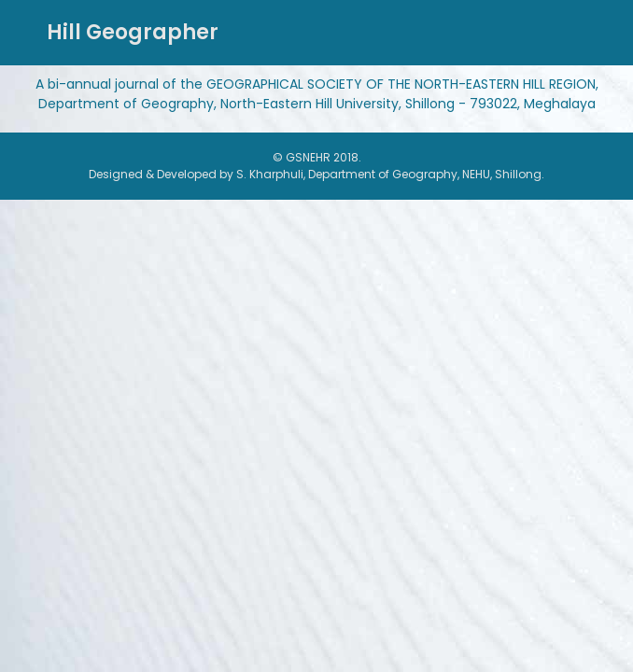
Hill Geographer (133, 32)
